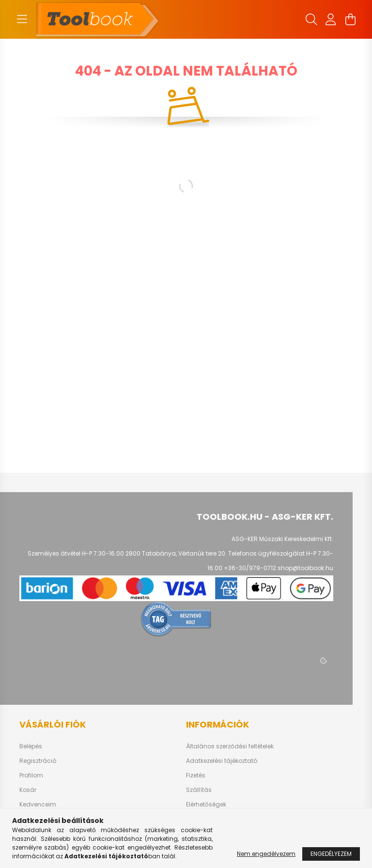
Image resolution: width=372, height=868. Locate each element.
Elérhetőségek (206, 805)
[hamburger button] (22, 19)
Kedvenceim (38, 805)
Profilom (31, 775)
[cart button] (350, 19)
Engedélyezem (331, 854)
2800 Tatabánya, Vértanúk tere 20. (176, 553)
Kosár (28, 790)
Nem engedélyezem (266, 854)
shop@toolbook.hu (305, 568)
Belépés (31, 746)
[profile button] (331, 19)
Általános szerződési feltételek (230, 746)
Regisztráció (38, 761)
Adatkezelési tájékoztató (222, 761)
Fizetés (196, 775)
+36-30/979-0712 (250, 568)
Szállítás (199, 790)
